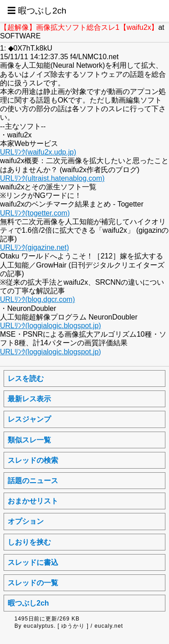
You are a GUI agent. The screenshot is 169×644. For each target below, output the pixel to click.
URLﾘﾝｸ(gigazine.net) (34, 247)
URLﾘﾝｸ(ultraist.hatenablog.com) (52, 178)
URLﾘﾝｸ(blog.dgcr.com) (37, 299)
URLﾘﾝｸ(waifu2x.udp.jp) (38, 152)
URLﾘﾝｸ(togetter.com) (35, 213)
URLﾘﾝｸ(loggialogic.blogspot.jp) (50, 326)
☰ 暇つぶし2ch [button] (37, 11)
